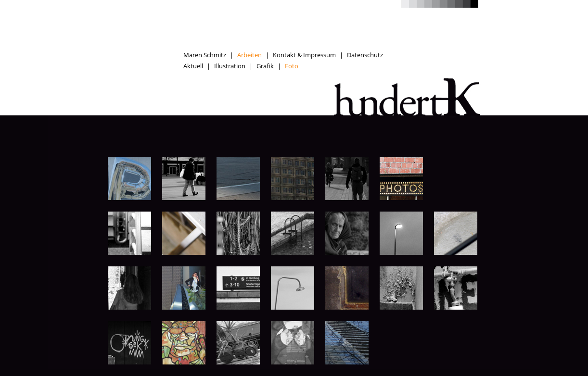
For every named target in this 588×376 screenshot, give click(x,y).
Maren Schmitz (205, 55)
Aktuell (193, 66)
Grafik (265, 66)
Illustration (230, 66)
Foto (292, 66)
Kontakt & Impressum (304, 55)
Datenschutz (365, 55)
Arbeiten (249, 55)
